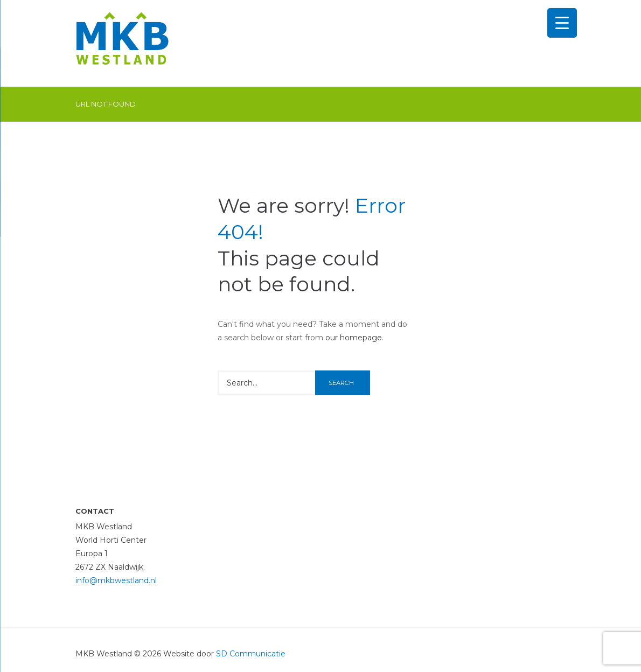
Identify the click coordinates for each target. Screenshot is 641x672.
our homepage (354, 338)
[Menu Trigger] (562, 23)
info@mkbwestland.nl (116, 580)
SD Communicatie (251, 654)
